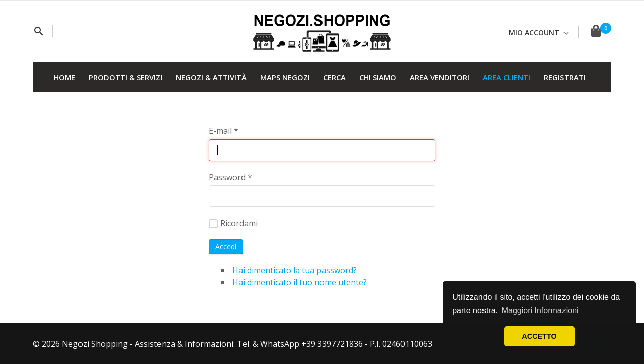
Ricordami (233, 223)
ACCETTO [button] (539, 336)
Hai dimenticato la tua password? (295, 270)
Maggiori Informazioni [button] (540, 310)
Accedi (226, 246)
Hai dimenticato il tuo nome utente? (300, 282)
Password (230, 177)
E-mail (224, 131)
